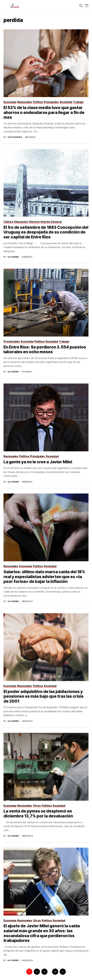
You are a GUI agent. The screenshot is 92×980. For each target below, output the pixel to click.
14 (55, 972)
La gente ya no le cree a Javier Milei (38, 462)
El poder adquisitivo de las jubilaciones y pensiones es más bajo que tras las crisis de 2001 (44, 696)
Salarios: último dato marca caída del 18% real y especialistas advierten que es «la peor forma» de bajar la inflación (44, 577)
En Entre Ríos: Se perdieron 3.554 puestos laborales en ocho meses (45, 350)
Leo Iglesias (15, 137)
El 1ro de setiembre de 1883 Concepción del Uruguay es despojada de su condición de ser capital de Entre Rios (46, 232)
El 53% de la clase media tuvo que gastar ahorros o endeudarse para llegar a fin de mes (44, 112)
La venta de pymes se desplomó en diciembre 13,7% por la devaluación (38, 814)
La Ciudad (13, 257)
